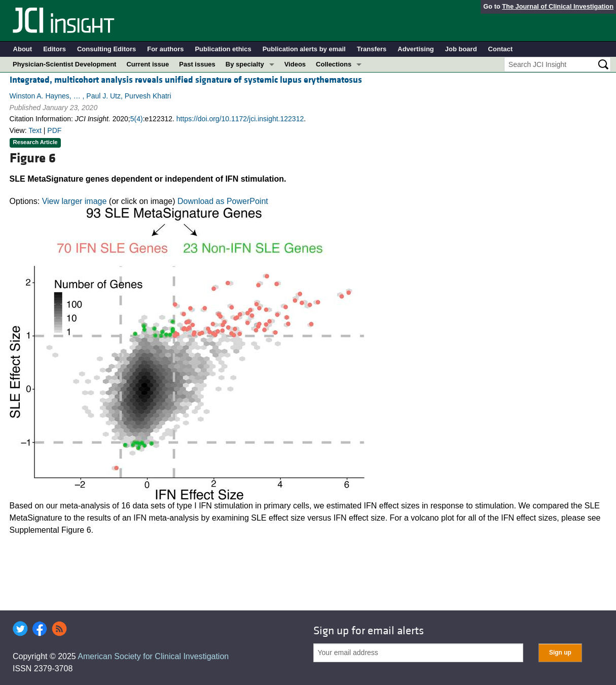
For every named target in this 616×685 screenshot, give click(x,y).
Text (35, 130)
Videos (295, 64)
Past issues (197, 64)
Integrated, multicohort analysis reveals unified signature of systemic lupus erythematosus (186, 80)
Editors (55, 49)
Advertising (416, 49)
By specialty (245, 64)
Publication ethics (223, 49)
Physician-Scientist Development (64, 64)
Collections (334, 64)
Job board (461, 49)
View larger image (75, 201)
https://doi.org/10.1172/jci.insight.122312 (240, 119)
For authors (165, 49)
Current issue (148, 64)
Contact (500, 49)
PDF (54, 130)
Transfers (372, 49)
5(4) (137, 119)
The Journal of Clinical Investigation (558, 6)
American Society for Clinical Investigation (153, 656)
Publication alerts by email (304, 49)
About (23, 49)
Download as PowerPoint (223, 201)
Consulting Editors (106, 49)
